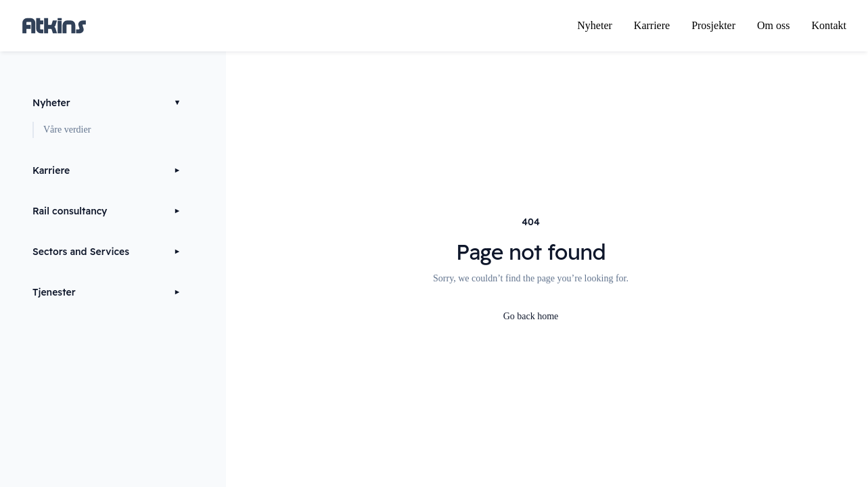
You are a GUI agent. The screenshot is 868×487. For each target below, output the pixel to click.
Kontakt (829, 25)
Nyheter (595, 25)
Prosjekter (713, 25)
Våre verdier (67, 130)
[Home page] (54, 26)
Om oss (773, 25)
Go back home (531, 316)
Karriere (652, 25)
